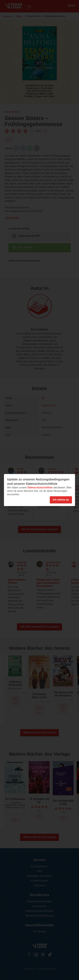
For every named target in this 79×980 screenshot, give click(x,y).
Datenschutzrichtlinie (40, 487)
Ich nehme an (61, 499)
